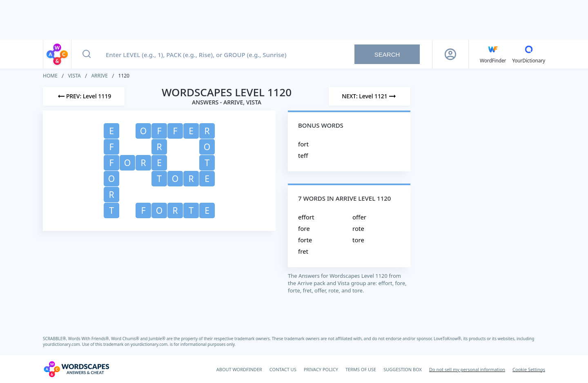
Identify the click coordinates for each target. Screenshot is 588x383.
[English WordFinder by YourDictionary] (493, 54)
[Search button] (87, 54)
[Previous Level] (84, 96)
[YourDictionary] (529, 54)
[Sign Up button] (450, 54)
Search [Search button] (387, 54)
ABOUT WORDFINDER (239, 369)
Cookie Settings (529, 369)
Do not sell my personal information (467, 369)
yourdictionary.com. (62, 344)
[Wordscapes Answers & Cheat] (76, 369)
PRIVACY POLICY (321, 369)
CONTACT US (283, 369)
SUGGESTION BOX (403, 369)
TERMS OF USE (361, 369)
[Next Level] (370, 96)
